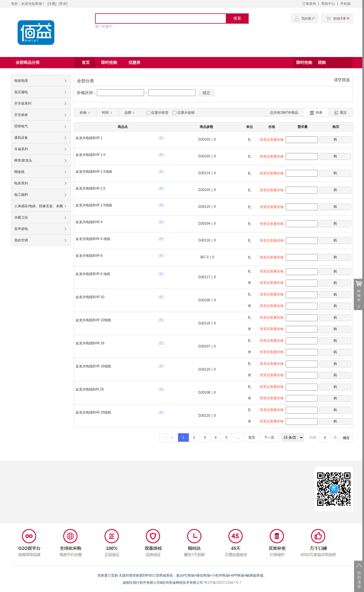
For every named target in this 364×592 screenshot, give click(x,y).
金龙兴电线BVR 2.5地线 (94, 205)
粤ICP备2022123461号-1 (223, 583)
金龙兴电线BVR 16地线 (93, 366)
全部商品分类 (28, 63)
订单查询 (309, 4)
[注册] (52, 4)
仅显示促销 (186, 113)
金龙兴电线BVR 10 (90, 297)
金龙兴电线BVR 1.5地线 (94, 172)
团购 (322, 63)
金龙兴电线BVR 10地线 (93, 320)
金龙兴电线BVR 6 (89, 256)
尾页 (252, 438)
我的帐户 (308, 19)
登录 (63, 4)
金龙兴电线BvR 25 (90, 389)
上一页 (169, 438)
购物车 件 (338, 19)
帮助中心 (328, 4)
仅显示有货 (160, 113)
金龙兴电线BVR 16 (90, 343)
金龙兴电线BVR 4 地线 (93, 239)
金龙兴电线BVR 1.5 (90, 155)
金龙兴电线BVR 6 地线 (93, 274)
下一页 (269, 438)
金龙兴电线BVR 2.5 (90, 188)
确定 (206, 93)
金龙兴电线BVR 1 (89, 138)
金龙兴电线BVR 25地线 (93, 412)
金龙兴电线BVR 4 (89, 222)
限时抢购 (304, 63)
